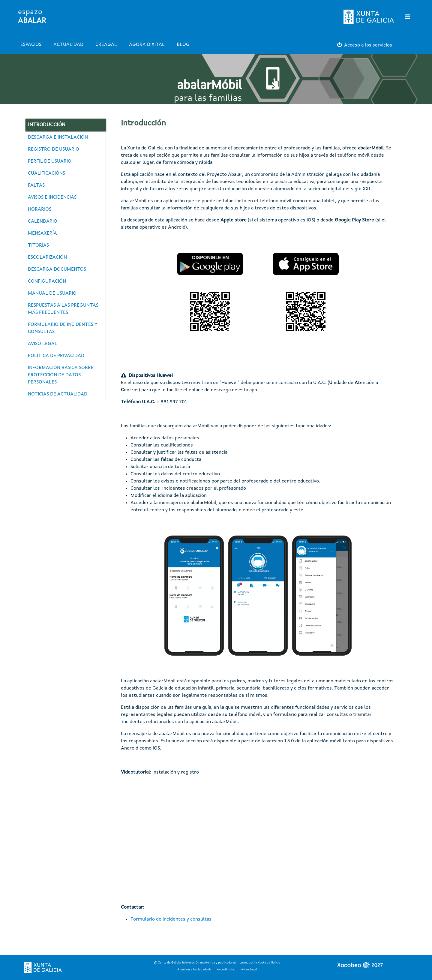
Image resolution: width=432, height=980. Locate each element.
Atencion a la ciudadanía (194, 969)
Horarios (40, 209)
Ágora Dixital (147, 45)
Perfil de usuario (50, 161)
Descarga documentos (57, 269)
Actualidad (68, 45)
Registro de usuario (54, 149)
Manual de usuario (52, 293)
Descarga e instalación (58, 137)
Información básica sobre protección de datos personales (61, 375)
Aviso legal (43, 344)
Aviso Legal (249, 969)
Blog (183, 45)
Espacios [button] (31, 45)
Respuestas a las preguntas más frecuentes (63, 309)
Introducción (47, 125)
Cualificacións (46, 173)
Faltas (36, 185)
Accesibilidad (226, 969)
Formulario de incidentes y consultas (63, 328)
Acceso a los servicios (368, 45)
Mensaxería (42, 233)
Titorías (38, 245)
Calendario (43, 221)
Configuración (47, 281)
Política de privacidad (56, 356)
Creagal (106, 45)
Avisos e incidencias (52, 197)
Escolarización (47, 257)
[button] (210, 264)
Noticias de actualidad (58, 394)
